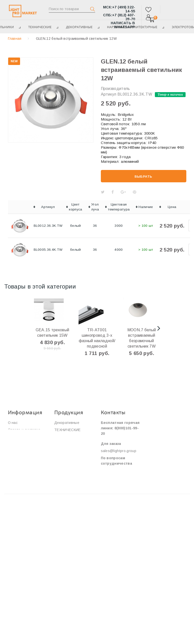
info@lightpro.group (117, 471)
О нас (13, 423)
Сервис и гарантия (24, 437)
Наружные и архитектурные (136, 27)
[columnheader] (20, 207)
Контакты (16, 451)
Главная (15, 39)
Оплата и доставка (24, 430)
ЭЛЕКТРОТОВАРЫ (70, 437)
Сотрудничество (22, 444)
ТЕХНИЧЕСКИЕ (41, 27)
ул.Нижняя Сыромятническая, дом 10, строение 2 (118, 499)
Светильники (65, 457)
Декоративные (82, 27)
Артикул (109, 94)
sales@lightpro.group (119, 451)
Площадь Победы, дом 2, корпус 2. (117, 529)
